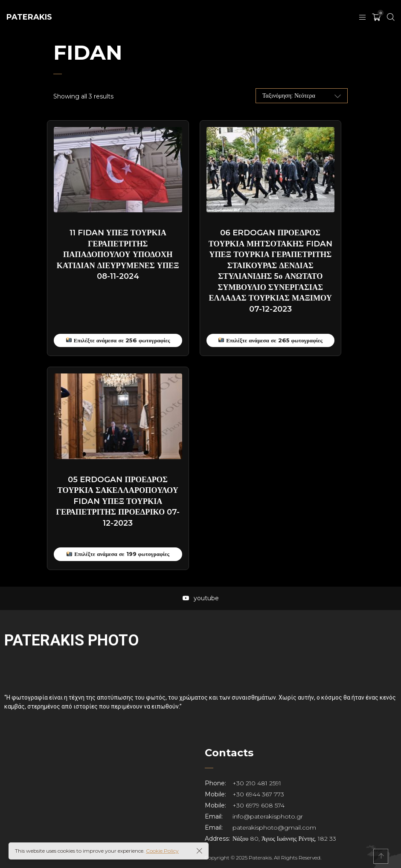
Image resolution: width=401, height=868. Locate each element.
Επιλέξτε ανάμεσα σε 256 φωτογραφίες (118, 340)
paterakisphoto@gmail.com (274, 827)
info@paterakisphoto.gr (268, 816)
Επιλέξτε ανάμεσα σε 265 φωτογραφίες (270, 340)
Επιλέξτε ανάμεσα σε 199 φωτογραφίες (118, 554)
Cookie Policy (162, 851)
